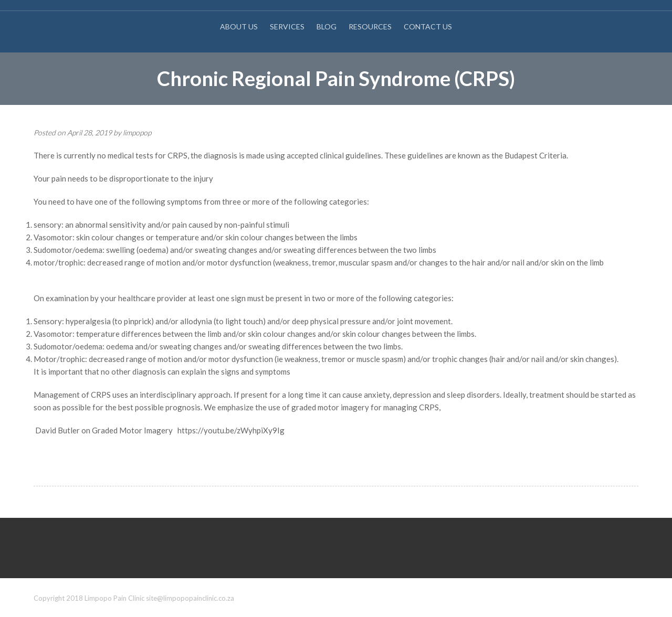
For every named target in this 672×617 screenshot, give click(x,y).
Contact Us (428, 26)
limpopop (137, 132)
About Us (239, 26)
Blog (327, 26)
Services (287, 26)
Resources (370, 26)
